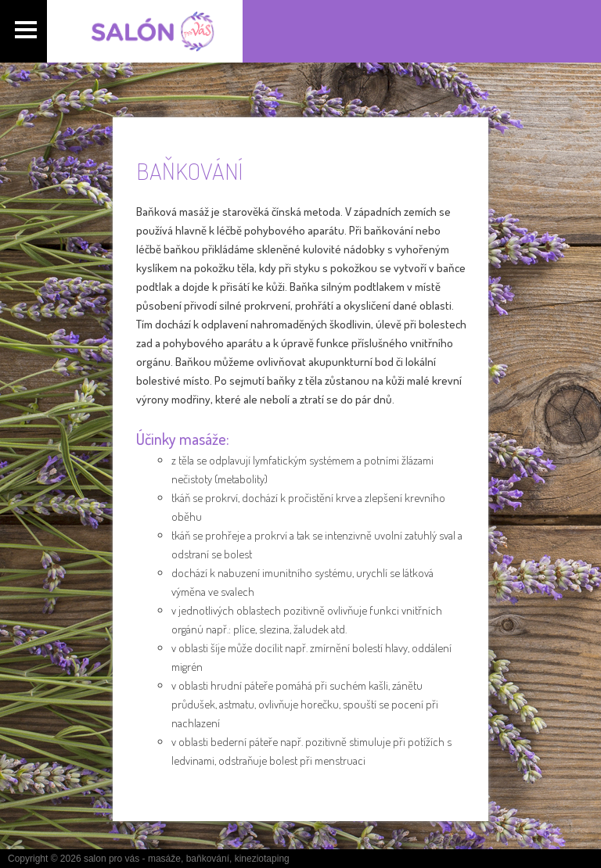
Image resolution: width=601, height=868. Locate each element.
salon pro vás (112, 859)
